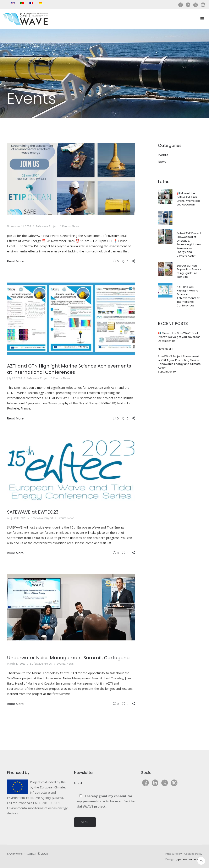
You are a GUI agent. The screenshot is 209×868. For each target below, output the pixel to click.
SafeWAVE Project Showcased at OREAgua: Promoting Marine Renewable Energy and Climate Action (189, 244)
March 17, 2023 (16, 664)
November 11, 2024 (19, 226)
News (76, 226)
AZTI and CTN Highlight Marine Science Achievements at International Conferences (69, 369)
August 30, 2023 (17, 518)
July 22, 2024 (15, 378)
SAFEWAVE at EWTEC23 (33, 512)
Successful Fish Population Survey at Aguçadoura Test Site (189, 271)
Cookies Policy (193, 854)
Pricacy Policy (174, 854)
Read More (15, 261)
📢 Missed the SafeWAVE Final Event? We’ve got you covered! (188, 199)
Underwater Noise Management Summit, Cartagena (68, 658)
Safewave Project (47, 226)
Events (67, 226)
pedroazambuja (188, 859)
